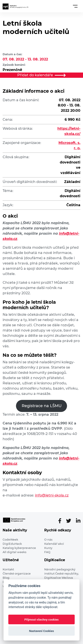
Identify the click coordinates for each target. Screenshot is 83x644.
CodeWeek (10, 540)
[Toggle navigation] (75, 6)
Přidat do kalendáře (42, 75)
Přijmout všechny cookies (41, 619)
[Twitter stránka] (70, 521)
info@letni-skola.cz (52, 495)
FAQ (47, 552)
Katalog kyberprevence (19, 548)
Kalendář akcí (54, 544)
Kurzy (48, 548)
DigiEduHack (12, 544)
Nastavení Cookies (42, 631)
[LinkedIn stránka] (78, 521)
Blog (6, 578)
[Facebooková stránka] (62, 521)
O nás (48, 540)
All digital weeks (14, 552)
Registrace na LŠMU (42, 406)
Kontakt (8, 569)
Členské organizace (17, 574)
